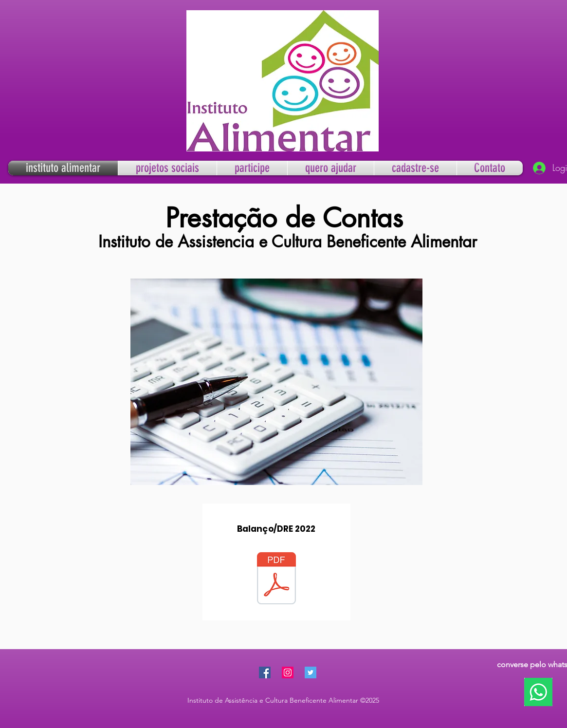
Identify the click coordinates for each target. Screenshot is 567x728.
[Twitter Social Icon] (311, 672)
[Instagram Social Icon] (288, 672)
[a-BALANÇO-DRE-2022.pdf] (276, 579)
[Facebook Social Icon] (265, 672)
